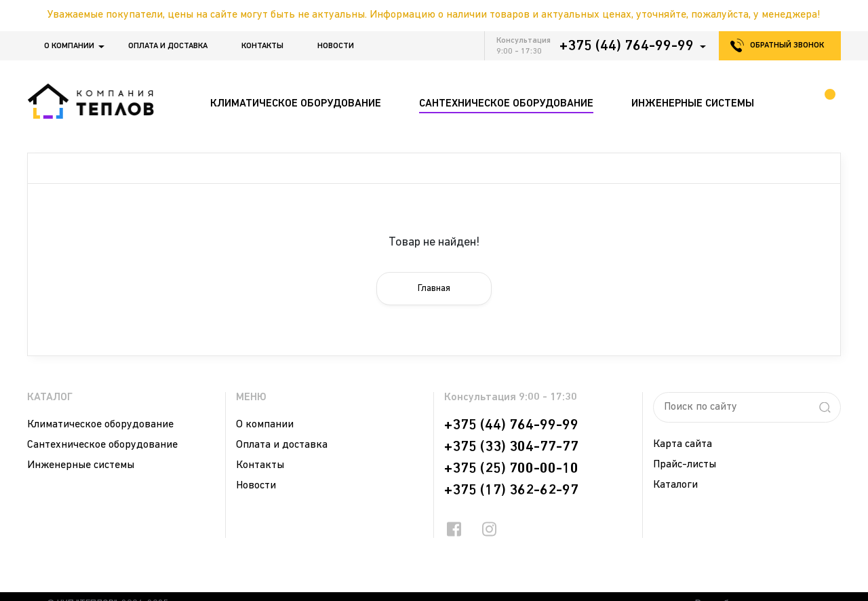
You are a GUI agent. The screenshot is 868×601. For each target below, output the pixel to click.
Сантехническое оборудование (102, 445)
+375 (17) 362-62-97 (511, 490)
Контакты (262, 46)
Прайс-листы (685, 465)
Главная (434, 289)
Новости (336, 46)
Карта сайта (683, 444)
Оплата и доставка (168, 46)
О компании (69, 46)
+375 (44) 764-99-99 (627, 46)
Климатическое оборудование (100, 425)
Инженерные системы (81, 465)
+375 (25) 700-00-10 (511, 469)
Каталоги (675, 485)
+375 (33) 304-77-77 (511, 447)
